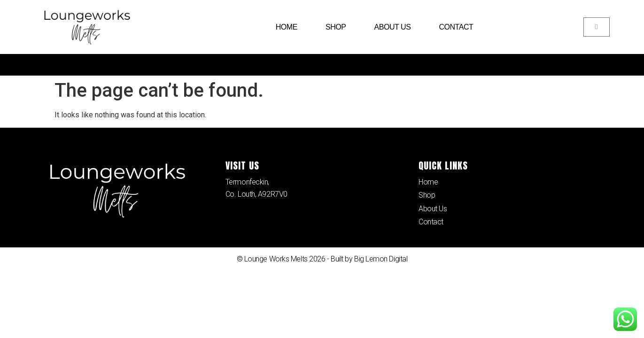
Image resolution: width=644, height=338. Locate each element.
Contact (456, 27)
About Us (392, 27)
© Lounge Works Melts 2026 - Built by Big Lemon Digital (322, 259)
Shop (336, 27)
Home (287, 27)
